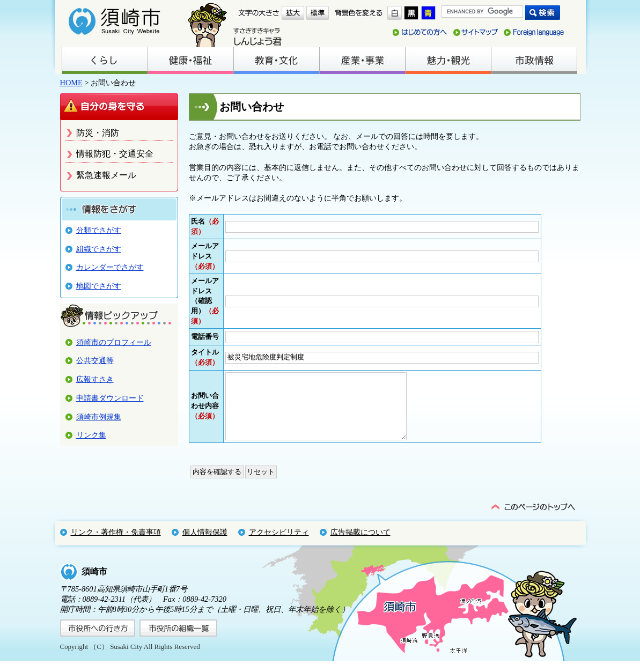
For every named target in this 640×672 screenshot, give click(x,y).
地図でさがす (99, 286)
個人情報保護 (205, 543)
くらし (105, 61)
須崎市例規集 (99, 417)
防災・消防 (98, 133)
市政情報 (534, 61)
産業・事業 (362, 61)
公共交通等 (95, 360)
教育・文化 (276, 61)
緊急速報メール (106, 175)
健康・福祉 (190, 61)
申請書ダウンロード (110, 398)
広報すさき (95, 379)
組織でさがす (99, 249)
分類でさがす (99, 230)
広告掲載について (361, 543)
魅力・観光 (448, 61)
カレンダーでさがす (110, 267)
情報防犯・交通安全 (115, 154)
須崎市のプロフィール (114, 342)
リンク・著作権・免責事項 (116, 543)
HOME (71, 83)
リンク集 (91, 435)
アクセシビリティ (279, 543)
